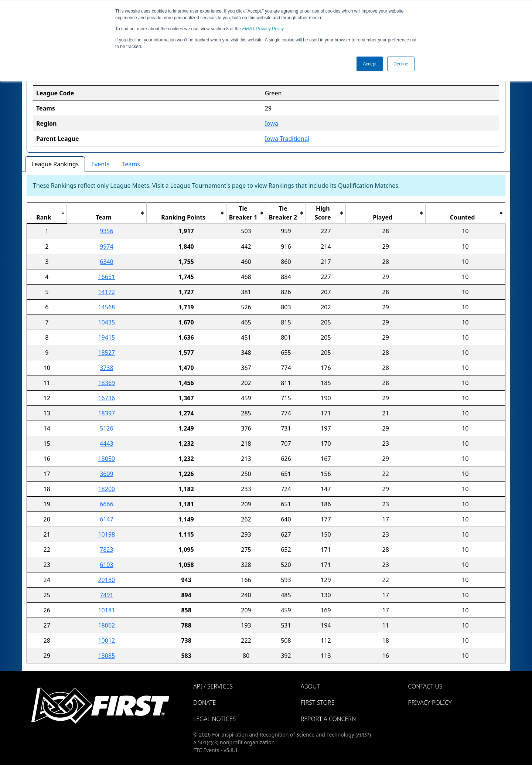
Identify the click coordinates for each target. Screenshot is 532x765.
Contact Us (425, 686)
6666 (107, 504)
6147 (107, 519)
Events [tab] (100, 164)
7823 (107, 550)
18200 (106, 489)
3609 (107, 474)
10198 (106, 534)
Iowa (272, 123)
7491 (107, 595)
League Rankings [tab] (55, 164)
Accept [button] (370, 64)
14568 (106, 307)
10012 (106, 640)
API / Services (213, 686)
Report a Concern (328, 719)
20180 (106, 580)
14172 (106, 292)
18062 (106, 625)
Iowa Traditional (287, 139)
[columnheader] (47, 213)
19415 (106, 337)
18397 (106, 413)
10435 (106, 322)
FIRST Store (318, 703)
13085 (106, 656)
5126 (107, 428)
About (310, 686)
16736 (106, 398)
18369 (106, 383)
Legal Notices (214, 719)
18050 (106, 459)
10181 (106, 610)
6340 (107, 262)
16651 (106, 277)
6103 (107, 565)
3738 (107, 368)
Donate (204, 703)
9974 (107, 246)
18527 (106, 353)
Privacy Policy (263, 29)
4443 (107, 443)
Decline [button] (401, 64)
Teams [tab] (131, 164)
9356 (107, 231)
